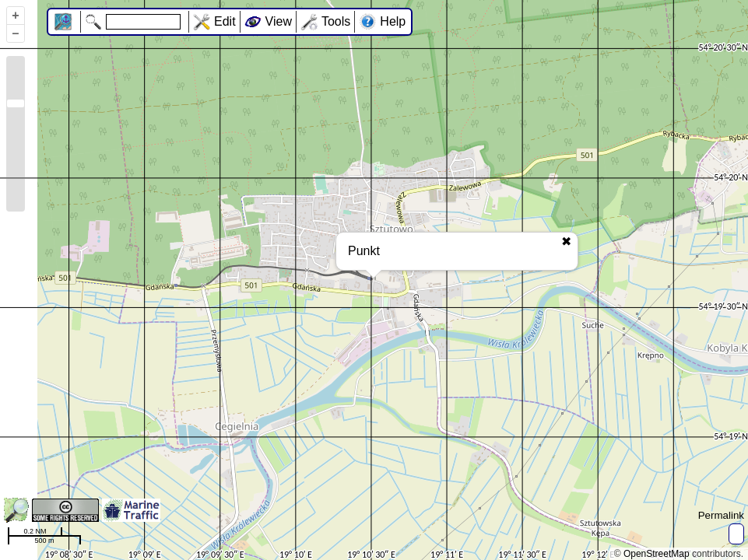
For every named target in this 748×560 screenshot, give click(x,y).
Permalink (721, 515)
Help (393, 21)
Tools (336, 21)
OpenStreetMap (657, 554)
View (279, 21)
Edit (225, 21)
